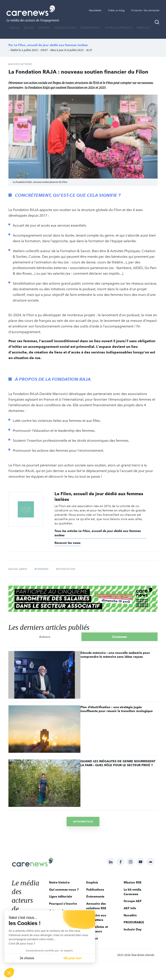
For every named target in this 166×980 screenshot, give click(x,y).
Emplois (143, 28)
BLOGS (29, 28)
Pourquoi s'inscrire (63, 904)
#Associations (20, 64)
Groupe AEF (133, 901)
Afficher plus (83, 821)
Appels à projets (119, 28)
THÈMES (44, 28)
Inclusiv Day (133, 929)
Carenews (120, 637)
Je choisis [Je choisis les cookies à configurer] (27, 958)
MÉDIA (14, 28)
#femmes (42, 569)
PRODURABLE (134, 922)
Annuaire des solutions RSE (96, 906)
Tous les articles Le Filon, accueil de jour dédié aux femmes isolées (98, 533)
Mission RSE (133, 882)
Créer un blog (116, 10)
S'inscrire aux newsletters (96, 918)
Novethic (130, 915)
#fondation (66, 569)
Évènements (90, 28)
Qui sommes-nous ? (64, 890)
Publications (65, 28)
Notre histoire (59, 882)
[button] (9, 973)
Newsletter (95, 10)
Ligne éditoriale (61, 896)
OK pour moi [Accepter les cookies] (73, 958)
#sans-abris (18, 569)
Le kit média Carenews (132, 892)
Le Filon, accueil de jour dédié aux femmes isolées (51, 45)
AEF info (130, 908)
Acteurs (45, 637)
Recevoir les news (68, 543)
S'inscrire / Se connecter (145, 10)
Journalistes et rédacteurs (97, 929)
